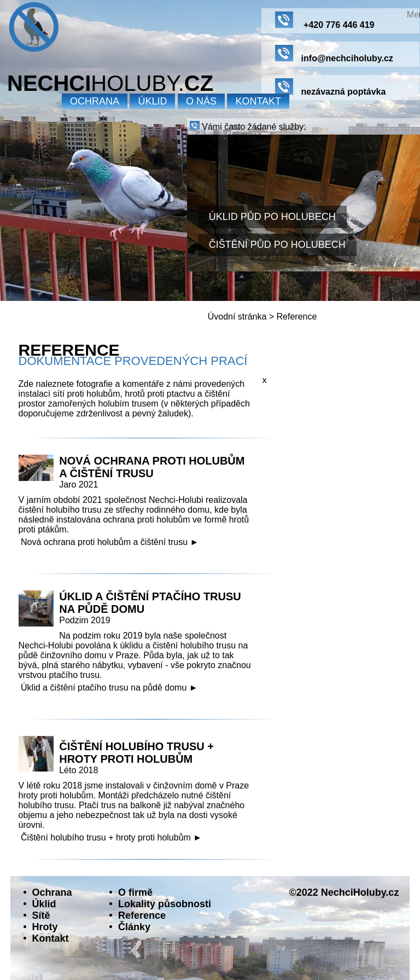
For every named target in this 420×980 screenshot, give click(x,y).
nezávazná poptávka (331, 87)
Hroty (45, 927)
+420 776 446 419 (325, 21)
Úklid (44, 904)
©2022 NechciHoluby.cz (344, 892)
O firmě (135, 892)
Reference (297, 317)
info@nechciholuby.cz (334, 54)
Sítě (41, 915)
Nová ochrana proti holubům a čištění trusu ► (110, 542)
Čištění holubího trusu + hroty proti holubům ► (111, 837)
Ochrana (52, 892)
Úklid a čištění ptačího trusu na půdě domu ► (109, 688)
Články (134, 927)
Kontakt (258, 101)
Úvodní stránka (237, 317)
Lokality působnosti (165, 904)
